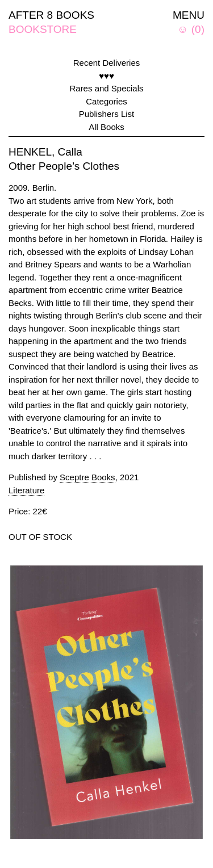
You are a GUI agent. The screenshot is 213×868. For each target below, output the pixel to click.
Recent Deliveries (107, 63)
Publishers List (107, 114)
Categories (106, 101)
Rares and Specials (106, 88)
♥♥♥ (106, 76)
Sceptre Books (87, 477)
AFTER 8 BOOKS (51, 15)
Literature (26, 490)
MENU (189, 15)
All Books (106, 127)
